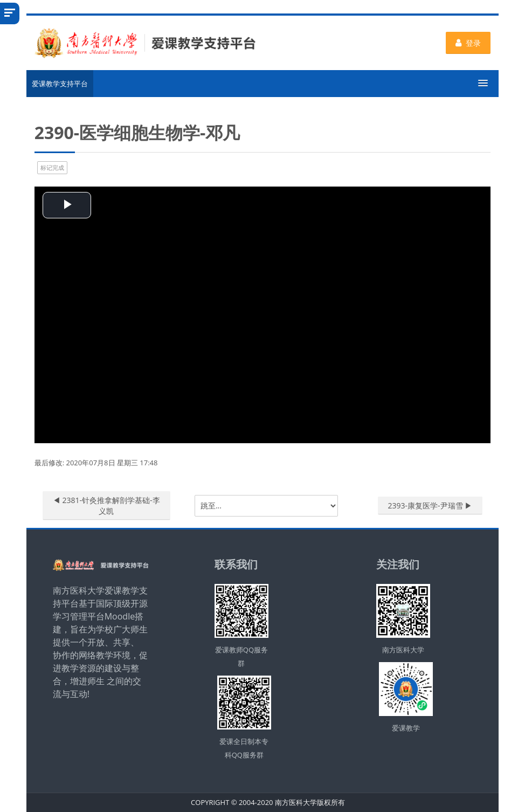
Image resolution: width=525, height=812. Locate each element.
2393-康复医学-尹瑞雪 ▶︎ (430, 505)
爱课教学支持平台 (60, 84)
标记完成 (52, 167)
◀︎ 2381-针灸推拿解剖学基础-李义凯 (106, 505)
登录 (468, 43)
